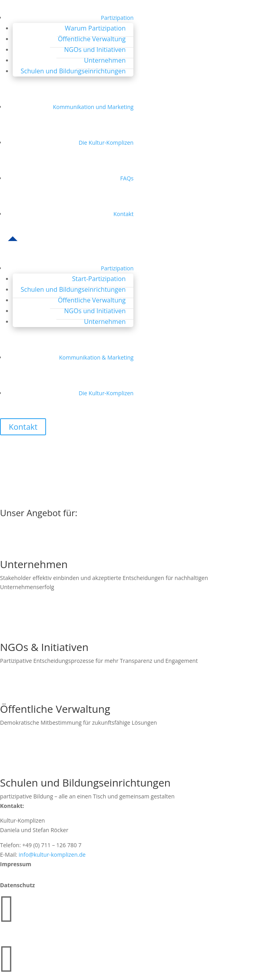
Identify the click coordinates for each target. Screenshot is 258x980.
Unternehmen (105, 60)
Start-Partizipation (99, 279)
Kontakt (124, 214)
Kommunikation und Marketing (93, 107)
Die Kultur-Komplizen (106, 143)
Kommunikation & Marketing (96, 357)
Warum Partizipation (95, 28)
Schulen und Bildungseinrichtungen (73, 71)
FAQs (127, 178)
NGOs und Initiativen (95, 50)
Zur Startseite (34, 501)
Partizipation (117, 18)
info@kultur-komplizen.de (52, 855)
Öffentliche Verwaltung (92, 39)
